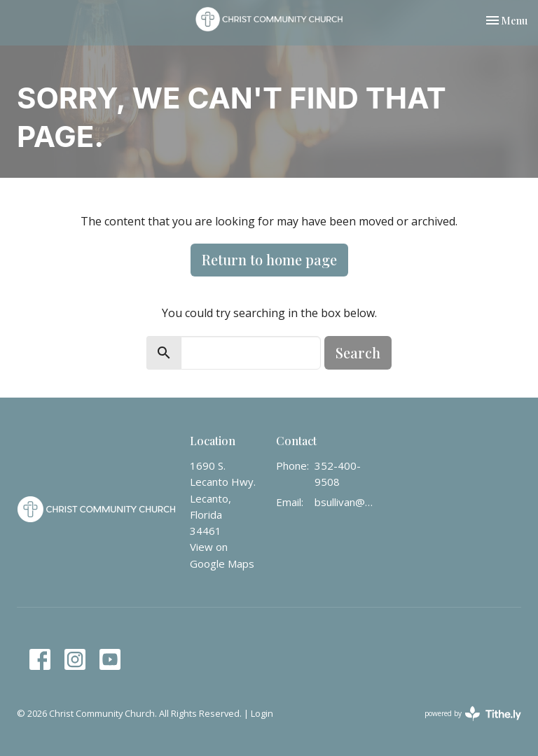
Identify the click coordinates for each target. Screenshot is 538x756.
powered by (473, 714)
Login (262, 713)
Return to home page (269, 259)
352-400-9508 (338, 474)
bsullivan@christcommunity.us (346, 502)
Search (358, 352)
